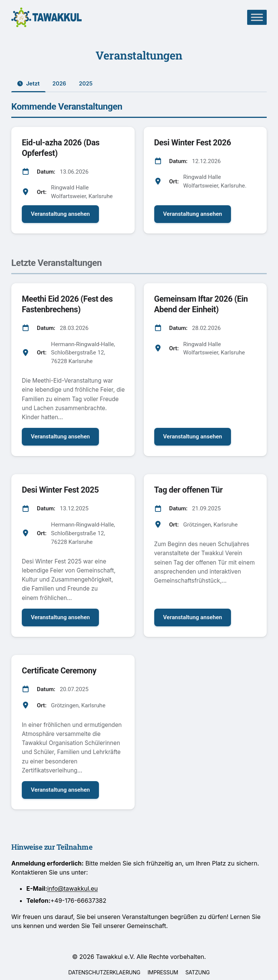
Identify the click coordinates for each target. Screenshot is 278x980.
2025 (86, 83)
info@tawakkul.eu (72, 888)
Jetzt (28, 83)
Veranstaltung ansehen (60, 214)
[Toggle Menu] (257, 17)
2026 (59, 83)
